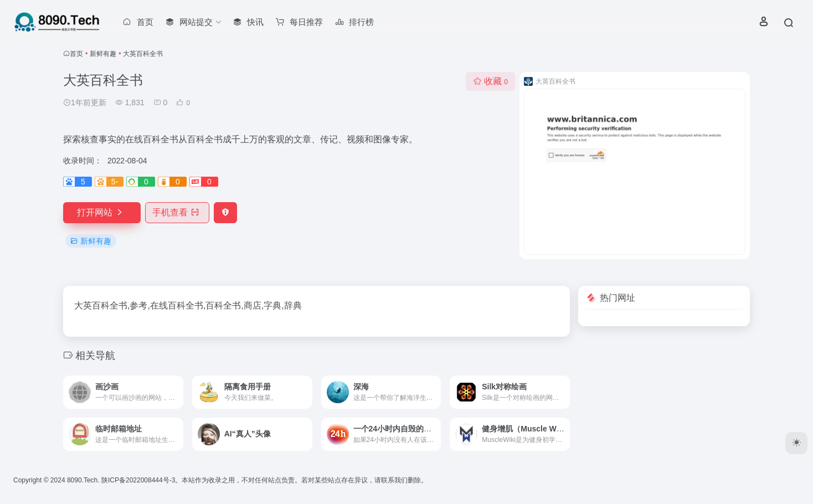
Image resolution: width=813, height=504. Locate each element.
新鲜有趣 (103, 54)
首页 (76, 54)
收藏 (490, 81)
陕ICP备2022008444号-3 (138, 480)
